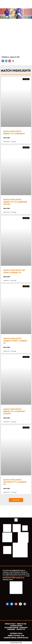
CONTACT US (21, 629)
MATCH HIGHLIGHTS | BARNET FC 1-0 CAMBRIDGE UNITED (15, 202)
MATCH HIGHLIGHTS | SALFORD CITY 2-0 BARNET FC (15, 482)
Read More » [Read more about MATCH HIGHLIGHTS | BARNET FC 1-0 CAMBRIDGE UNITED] (7, 209)
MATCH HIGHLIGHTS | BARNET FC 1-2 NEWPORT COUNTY (14, 411)
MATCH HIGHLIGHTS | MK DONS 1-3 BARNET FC (14, 271)
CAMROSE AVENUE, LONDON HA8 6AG (16, 638)
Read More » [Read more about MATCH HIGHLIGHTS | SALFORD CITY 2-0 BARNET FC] (7, 489)
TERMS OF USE (22, 624)
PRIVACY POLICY (10, 624)
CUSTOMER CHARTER (11, 628)
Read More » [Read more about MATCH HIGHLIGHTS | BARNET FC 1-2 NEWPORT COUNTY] (7, 418)
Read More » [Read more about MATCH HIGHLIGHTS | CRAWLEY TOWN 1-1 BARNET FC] (7, 347)
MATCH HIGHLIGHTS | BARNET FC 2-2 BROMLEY (14, 132)
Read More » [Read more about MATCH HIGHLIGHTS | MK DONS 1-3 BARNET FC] (7, 277)
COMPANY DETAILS (16, 626)
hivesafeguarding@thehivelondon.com (14, 576)
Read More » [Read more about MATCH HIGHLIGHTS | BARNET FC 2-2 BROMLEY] (7, 138)
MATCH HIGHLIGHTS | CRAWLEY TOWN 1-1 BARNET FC (15, 341)
